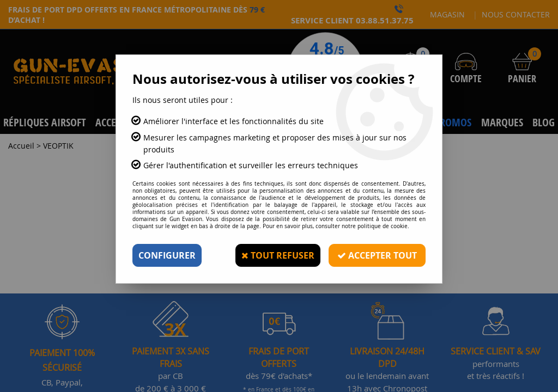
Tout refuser (278, 255)
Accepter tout (377, 255)
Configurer (167, 255)
